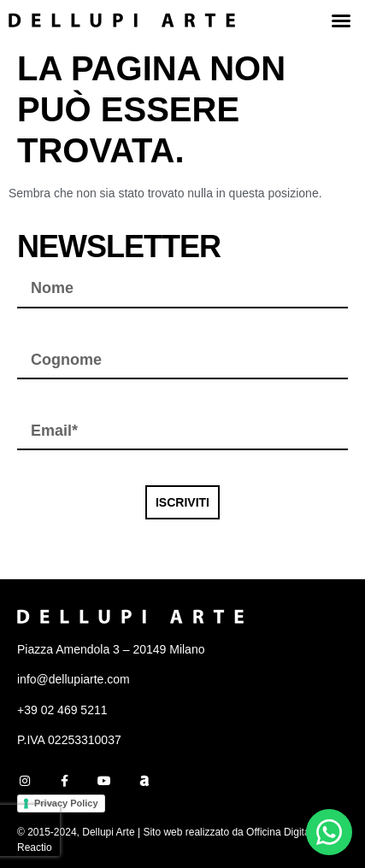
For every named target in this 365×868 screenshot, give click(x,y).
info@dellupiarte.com (74, 679)
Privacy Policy (66, 803)
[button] (341, 21)
